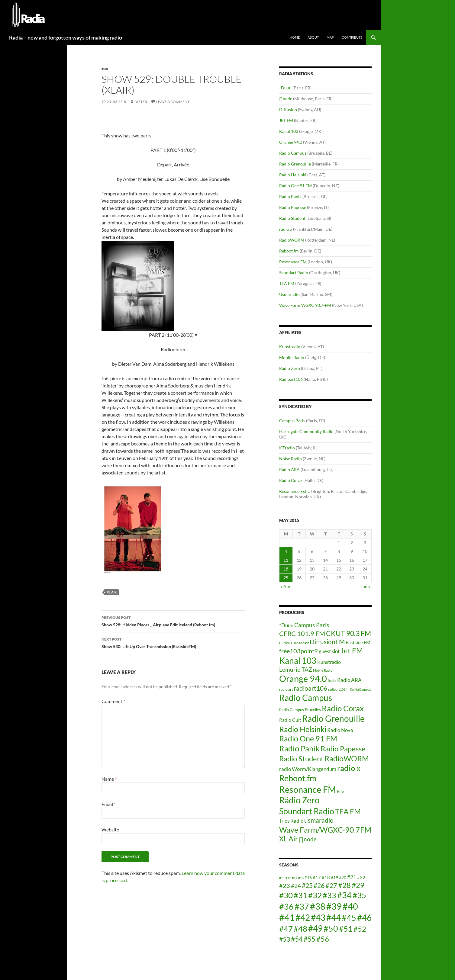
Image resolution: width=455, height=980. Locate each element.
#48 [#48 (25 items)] (300, 929)
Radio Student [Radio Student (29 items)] (301, 758)
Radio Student (292, 218)
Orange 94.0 (291, 142)
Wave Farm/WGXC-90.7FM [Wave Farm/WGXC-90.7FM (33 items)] (325, 830)
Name (109, 779)
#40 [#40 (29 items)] (350, 906)
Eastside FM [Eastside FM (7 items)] (358, 642)
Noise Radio (290, 459)
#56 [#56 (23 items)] (323, 939)
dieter (141, 102)
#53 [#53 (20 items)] (285, 939)
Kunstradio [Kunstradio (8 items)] (329, 662)
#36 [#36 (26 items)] (286, 907)
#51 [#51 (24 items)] (346, 929)
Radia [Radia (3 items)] (332, 681)
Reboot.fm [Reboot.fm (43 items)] (298, 778)
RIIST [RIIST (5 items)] (342, 791)
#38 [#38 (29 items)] (318, 906)
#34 (105, 69)
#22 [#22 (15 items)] (361, 877)
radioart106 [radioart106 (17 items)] (310, 688)
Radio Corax (291, 480)
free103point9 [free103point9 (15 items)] (298, 651)
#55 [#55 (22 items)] (310, 939)
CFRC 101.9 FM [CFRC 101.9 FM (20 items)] (302, 634)
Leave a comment (173, 102)
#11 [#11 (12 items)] (282, 878)
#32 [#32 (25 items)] (315, 895)
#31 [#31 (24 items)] (300, 895)
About (313, 37)
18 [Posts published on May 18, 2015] (286, 569)
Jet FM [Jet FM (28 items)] (352, 650)
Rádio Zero (290, 368)
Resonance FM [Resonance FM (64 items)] (308, 789)
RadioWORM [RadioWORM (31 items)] (347, 758)
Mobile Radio (292, 357)
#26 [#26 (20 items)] (319, 885)
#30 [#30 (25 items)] (286, 895)
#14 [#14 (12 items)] (295, 878)
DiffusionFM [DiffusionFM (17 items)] (327, 642)
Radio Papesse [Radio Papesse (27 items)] (343, 749)
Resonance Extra (295, 491)
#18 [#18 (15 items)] (326, 877)
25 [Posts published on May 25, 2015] (286, 578)
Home (295, 37)
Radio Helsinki (293, 175)
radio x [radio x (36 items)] (349, 768)
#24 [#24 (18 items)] (296, 886)
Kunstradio (290, 347)
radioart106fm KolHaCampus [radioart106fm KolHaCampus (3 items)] (350, 689)
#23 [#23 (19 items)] (285, 885)
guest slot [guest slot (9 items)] (329, 651)
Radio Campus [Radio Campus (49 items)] (306, 698)
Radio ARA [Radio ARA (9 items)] (349, 680)
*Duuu (285, 88)
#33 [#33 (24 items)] (329, 895)
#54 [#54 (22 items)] (297, 939)
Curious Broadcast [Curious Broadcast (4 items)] (294, 643)
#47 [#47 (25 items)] (286, 929)
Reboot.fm (289, 251)
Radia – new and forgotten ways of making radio (66, 37)
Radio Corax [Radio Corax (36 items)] (343, 708)
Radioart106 (291, 379)
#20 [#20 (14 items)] (343, 877)
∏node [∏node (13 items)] (308, 839)
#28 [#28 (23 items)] (344, 885)
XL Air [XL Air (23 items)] (289, 839)
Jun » (365, 586)
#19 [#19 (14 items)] (334, 877)
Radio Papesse (293, 207)
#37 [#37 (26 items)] (302, 907)
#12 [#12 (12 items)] (288, 878)
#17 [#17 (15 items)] (317, 877)
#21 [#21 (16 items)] (352, 877)
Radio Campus (293, 153)
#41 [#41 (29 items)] (287, 917)
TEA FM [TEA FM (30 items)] (348, 811)
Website (110, 829)
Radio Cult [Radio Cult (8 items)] (290, 720)
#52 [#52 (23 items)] (360, 929)
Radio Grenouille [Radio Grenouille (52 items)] (333, 718)
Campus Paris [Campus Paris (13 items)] (312, 625)
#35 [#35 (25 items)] (359, 895)
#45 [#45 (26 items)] (349, 918)
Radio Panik (290, 196)
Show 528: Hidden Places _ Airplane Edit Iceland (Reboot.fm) (173, 621)
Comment (113, 701)
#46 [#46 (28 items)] (364, 917)
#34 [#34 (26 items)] (344, 895)
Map (330, 37)
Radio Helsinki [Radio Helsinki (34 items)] (303, 729)
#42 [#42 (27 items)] (303, 918)
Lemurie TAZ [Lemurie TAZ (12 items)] (296, 670)
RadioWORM (292, 240)
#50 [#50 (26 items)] (331, 929)
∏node (286, 99)
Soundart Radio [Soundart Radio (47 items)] (307, 811)
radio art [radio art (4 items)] (286, 689)
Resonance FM (293, 262)
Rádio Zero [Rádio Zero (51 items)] (299, 800)
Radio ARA (289, 469)
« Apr (286, 586)
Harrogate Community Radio (306, 431)
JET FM (286, 120)
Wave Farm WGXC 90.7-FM (305, 305)
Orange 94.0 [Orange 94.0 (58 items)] (303, 679)
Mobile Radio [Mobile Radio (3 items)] (323, 670)
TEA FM (287, 283)
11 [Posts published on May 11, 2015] (286, 560)
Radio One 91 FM (295, 186)
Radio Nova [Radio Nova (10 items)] (340, 730)
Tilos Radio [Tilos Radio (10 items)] (291, 821)
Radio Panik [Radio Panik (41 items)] (299, 748)
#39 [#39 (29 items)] (334, 906)
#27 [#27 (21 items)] (331, 885)
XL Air (112, 592)
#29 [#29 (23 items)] (358, 885)
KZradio (287, 448)
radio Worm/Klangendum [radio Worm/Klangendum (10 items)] (308, 769)
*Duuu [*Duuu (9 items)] (286, 625)
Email (109, 804)
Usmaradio (289, 294)
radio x (286, 229)
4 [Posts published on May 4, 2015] (286, 551)
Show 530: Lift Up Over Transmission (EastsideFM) (173, 642)
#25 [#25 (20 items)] (307, 885)
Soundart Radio (294, 273)
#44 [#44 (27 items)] (334, 918)
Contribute (352, 37)
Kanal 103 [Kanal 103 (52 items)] (298, 660)
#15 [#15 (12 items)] (301, 878)
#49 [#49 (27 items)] (315, 929)
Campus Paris (292, 421)
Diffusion (288, 109)
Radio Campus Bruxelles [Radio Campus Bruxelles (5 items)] (300, 710)
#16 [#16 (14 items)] (308, 877)
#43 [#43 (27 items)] (318, 918)
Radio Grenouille (295, 164)
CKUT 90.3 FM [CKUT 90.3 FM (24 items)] (349, 633)
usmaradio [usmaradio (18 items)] (319, 820)
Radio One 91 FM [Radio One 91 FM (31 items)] (308, 739)
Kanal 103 (289, 131)
